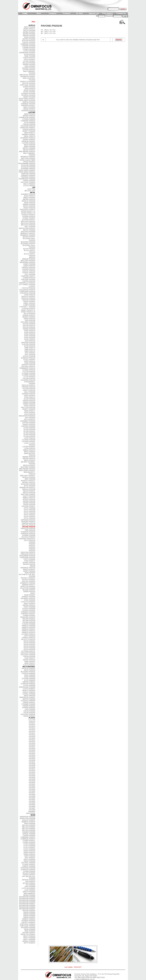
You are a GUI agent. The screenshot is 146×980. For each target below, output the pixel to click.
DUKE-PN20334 (30, 334)
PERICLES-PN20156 (28, 528)
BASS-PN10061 (30, 37)
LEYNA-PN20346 (29, 430)
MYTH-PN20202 (30, 486)
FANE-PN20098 (30, 363)
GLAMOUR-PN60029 (28, 684)
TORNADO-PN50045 (28, 175)
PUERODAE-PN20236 (28, 557)
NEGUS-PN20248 (29, 493)
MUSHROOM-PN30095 (27, 907)
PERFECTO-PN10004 (28, 82)
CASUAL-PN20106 (29, 271)
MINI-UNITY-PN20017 (28, 476)
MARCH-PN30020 (29, 892)
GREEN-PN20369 (29, 404)
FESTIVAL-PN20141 (28, 366)
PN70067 (32, 808)
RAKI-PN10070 (30, 88)
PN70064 (32, 805)
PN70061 (32, 800)
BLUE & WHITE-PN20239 (30, 251)
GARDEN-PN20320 (29, 394)
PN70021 (32, 740)
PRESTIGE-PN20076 (28, 552)
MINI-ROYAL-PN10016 (27, 75)
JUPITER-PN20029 (29, 423)
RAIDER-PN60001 (29, 706)
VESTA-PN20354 (29, 646)
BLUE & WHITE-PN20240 (30, 255)
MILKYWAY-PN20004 (28, 467)
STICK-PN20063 (30, 600)
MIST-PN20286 (30, 479)
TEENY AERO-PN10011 (27, 99)
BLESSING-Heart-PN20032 (29, 239)
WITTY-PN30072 (30, 943)
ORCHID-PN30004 (29, 910)
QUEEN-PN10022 (29, 87)
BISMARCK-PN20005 (28, 235)
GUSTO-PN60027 (29, 689)
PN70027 (32, 747)
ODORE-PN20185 (29, 501)
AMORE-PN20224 (29, 199)
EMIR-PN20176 (30, 351)
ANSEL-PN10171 (29, 29)
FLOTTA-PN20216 (29, 372)
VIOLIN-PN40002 (29, 711)
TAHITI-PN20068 (29, 607)
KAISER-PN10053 (29, 65)
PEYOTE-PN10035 (29, 83)
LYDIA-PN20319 (30, 448)
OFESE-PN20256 (29, 505)
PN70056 (32, 791)
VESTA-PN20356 (29, 650)
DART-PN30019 (30, 856)
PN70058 (32, 795)
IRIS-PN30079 (30, 882)
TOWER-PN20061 (29, 615)
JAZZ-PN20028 (30, 418)
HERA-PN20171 (30, 411)
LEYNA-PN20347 (29, 431)
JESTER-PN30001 (29, 883)
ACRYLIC (32, 25)
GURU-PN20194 (30, 406)
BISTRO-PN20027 (29, 237)
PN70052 (32, 786)
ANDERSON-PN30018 (28, 817)
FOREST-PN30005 (29, 866)
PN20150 (32, 721)
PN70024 (32, 743)
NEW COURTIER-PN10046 (29, 79)
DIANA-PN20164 (29, 319)
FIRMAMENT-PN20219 (27, 368)
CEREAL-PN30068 (29, 834)
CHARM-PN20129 (29, 278)
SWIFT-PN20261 (29, 603)
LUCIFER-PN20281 (29, 441)
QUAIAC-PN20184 (29, 563)
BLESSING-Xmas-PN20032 (29, 246)
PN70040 (32, 767)
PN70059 (32, 796)
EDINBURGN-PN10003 (27, 53)
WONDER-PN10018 (28, 111)
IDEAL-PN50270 (30, 136)
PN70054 (32, 789)
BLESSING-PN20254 (28, 244)
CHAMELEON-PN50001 (27, 117)
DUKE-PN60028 (30, 677)
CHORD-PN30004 (29, 835)
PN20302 (32, 542)
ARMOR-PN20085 (29, 204)
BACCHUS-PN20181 (28, 221)
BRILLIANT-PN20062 (28, 261)
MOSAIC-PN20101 (29, 482)
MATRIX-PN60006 (29, 699)
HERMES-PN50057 (29, 134)
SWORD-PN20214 (29, 605)
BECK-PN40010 (30, 670)
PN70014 (32, 728)
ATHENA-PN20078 (29, 216)
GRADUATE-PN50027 (28, 128)
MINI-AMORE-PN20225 (27, 469)
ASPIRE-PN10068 (29, 34)
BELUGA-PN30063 (29, 830)
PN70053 (32, 788)
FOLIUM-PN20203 (29, 378)
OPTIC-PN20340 (29, 513)
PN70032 (32, 754)
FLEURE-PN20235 (29, 370)
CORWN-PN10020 (29, 47)
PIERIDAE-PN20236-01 (27, 539)
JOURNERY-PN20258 (28, 421)
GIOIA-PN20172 (30, 397)
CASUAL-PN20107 (29, 273)
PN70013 (32, 726)
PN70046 (32, 777)
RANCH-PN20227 (29, 569)
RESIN (33, 815)
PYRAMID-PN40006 (28, 704)
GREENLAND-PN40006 (27, 687)
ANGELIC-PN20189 (28, 201)
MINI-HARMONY (29, 893)
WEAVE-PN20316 (29, 660)
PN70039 (32, 766)
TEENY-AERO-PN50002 (27, 170)
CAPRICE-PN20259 (28, 267)
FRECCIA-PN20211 (28, 385)
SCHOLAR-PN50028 (28, 165)
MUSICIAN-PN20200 (28, 484)
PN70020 (32, 738)
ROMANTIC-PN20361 (28, 583)
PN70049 (32, 781)
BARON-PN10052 (29, 36)
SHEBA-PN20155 (29, 592)
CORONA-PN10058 (28, 46)
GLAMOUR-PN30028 (28, 870)
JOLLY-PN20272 (30, 419)
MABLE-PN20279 (29, 450)
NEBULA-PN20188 (29, 489)
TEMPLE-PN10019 (29, 102)
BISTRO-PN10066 (29, 39)
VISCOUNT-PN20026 (28, 653)
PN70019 (32, 737)
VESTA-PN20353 (29, 644)
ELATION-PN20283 (29, 344)
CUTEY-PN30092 (29, 849)
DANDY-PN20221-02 (28, 312)
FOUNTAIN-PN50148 (28, 126)
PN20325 (32, 551)
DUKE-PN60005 (30, 675)
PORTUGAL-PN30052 (28, 926)
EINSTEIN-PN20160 (28, 343)
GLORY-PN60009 (29, 685)
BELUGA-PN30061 (29, 827)
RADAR (33, 566)
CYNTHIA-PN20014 (28, 308)
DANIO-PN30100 (29, 851)
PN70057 (32, 793)
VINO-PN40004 (30, 709)
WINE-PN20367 (30, 661)
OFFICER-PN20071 (28, 506)
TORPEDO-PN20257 (28, 614)
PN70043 (32, 772)
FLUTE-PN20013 (29, 377)
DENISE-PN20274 (29, 315)
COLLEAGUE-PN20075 (27, 290)
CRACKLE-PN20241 (28, 296)
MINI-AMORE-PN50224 (27, 152)
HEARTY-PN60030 (29, 690)
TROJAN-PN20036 (29, 621)
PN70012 (32, 725)
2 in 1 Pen (32, 719)
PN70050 (32, 783)
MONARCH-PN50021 (28, 157)
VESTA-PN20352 (29, 643)
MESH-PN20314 (30, 460)
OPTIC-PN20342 (29, 517)
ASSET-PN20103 (29, 208)
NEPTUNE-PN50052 (28, 158)
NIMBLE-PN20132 (29, 498)
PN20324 (32, 549)
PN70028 (32, 748)
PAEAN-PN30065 (29, 914)
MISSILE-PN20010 (29, 477)
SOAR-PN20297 (30, 595)
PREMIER (32, 812)
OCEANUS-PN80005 (28, 701)
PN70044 (32, 774)
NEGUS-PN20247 (29, 491)
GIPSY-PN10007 (30, 59)
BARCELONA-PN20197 (27, 228)
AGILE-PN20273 (30, 196)
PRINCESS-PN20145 (28, 554)
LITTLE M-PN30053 (28, 888)
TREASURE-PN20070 (28, 617)
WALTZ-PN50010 (29, 184)
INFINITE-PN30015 (29, 880)
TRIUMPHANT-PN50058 (27, 179)
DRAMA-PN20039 (29, 329)
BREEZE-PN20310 (29, 259)
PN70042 (32, 771)
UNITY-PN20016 (30, 636)
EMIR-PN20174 (30, 348)
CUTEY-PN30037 (29, 847)
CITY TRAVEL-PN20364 (27, 285)
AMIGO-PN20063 (29, 198)
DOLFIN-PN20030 (29, 324)
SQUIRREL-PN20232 (28, 598)
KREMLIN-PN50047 (28, 141)
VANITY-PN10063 (29, 107)
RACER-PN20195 (29, 564)
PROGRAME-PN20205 (27, 556)
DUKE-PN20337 (30, 339)
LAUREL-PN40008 (29, 694)
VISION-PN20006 (29, 656)
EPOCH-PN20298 (29, 356)
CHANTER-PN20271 (28, 276)
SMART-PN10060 (29, 97)
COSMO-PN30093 (29, 842)
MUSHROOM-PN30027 (27, 904)
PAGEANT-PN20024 (28, 522)
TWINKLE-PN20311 (28, 629)
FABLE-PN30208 (29, 861)
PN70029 (32, 750)
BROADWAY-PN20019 (28, 262)
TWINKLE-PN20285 (28, 626)
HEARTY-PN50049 (29, 131)
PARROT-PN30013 (29, 919)
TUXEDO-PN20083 (29, 624)
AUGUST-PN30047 (29, 820)
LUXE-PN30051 (30, 890)
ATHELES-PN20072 (28, 215)
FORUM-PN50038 (29, 124)
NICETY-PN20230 (29, 496)
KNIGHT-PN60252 (29, 692)
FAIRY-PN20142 (30, 361)
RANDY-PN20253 (29, 571)
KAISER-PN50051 (29, 140)
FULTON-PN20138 (29, 389)
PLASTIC (32, 718)
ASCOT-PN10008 (29, 30)
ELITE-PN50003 (30, 123)
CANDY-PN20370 (29, 266)
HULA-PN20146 (30, 414)
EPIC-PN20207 (30, 353)
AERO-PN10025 (30, 27)
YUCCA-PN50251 (29, 186)
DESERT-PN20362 (29, 317)
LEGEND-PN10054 (29, 68)
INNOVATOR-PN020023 (27, 416)
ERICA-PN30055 (29, 859)
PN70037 (32, 762)
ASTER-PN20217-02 (28, 213)
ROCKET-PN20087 (29, 580)
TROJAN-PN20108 (29, 622)
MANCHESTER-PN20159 (30, 454)
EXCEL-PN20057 (29, 360)
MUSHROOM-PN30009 (27, 902)
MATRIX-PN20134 (29, 459)
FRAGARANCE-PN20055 (30, 383)
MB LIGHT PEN (30, 191)
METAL (33, 192)
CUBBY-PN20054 (29, 305)
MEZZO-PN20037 (29, 465)
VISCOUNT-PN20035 (28, 655)
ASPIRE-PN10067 (29, 32)
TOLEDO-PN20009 (29, 609)
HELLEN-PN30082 (29, 873)
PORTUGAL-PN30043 (28, 924)
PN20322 (32, 547)
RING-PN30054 (30, 931)
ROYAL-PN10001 (29, 92)
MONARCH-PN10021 (28, 76)
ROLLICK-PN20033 (29, 581)
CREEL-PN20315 (29, 303)
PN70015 (32, 730)
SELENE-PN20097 (29, 590)
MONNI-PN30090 (29, 895)
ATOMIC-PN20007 (29, 218)
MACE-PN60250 (30, 696)
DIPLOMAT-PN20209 (28, 322)
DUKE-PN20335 (30, 336)
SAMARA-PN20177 (29, 585)
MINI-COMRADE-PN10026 (29, 72)
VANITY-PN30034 (29, 936)
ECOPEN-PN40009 (29, 679)
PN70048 (32, 779)
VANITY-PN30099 (29, 939)
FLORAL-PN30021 (29, 864)
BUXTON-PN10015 (29, 41)
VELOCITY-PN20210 (28, 639)
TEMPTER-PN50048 (28, 174)
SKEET (33, 593)
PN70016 (32, 731)
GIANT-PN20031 (30, 395)
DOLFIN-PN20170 (29, 325)
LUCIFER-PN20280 (29, 440)
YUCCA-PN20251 (29, 665)
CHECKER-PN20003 (28, 279)
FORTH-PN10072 (29, 58)
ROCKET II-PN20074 (28, 578)
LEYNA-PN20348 (29, 433)
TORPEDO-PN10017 (28, 105)
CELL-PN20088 (30, 274)
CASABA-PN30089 (29, 832)
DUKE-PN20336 (30, 337)
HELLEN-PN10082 (29, 63)
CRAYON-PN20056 (29, 300)
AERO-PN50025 (30, 114)
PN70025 (32, 745)
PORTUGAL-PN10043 (28, 85)
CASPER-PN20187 (29, 269)
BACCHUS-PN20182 (28, 223)
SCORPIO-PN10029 (28, 95)
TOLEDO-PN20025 (29, 610)
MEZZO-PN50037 (29, 150)
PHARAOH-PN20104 (28, 532)
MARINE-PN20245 (29, 457)
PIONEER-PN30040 (28, 921)
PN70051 (32, 784)
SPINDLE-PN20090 (29, 597)
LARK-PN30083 (30, 887)
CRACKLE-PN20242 (28, 298)
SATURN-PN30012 (29, 933)
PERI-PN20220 (30, 530)
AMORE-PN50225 (29, 116)
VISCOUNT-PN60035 (28, 714)
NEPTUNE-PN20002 (28, 494)
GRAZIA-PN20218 (29, 401)
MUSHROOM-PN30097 (27, 909)
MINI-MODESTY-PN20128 (29, 473)
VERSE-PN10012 (29, 109)
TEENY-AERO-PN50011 (27, 172)
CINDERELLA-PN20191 (27, 283)
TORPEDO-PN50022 (28, 177)
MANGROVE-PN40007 (27, 697)
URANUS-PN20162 (29, 638)
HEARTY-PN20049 (29, 409)
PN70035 (32, 759)
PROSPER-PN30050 (28, 928)
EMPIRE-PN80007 (29, 682)
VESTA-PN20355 (29, 648)
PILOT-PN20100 (30, 540)
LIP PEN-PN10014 (29, 70)
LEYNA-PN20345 (29, 428)
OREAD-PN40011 (29, 702)
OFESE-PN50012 (29, 162)
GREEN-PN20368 (29, 402)
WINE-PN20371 (30, 663)
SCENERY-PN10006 (28, 94)
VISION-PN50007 (29, 716)
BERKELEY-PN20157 (28, 233)
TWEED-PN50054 (29, 181)
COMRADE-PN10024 (28, 44)
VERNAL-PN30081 (29, 941)
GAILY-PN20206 (30, 392)
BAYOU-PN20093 (29, 230)
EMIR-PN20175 (30, 349)
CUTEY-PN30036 (29, 846)
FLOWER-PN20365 (29, 373)
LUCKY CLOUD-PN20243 (30, 444)
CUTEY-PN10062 (29, 51)
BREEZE (32, 257)
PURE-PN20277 (30, 561)
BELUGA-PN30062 (29, 829)
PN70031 (32, 752)
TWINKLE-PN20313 (28, 632)
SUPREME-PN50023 (28, 169)
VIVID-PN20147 (30, 658)
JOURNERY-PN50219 (28, 138)
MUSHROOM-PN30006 (27, 897)
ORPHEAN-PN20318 (28, 520)
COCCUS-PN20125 (29, 288)
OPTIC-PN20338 (29, 510)
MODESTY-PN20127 (28, 481)
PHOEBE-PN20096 (29, 535)
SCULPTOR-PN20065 (28, 588)
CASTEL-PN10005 (29, 42)
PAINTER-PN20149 (29, 523)
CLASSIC (32, 286)
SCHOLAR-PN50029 (28, 167)
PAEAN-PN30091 (29, 917)
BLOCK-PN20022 (29, 249)
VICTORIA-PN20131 (28, 651)
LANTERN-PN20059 (28, 426)
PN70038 (32, 764)
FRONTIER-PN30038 (28, 868)
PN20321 (32, 546)
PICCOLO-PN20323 (28, 537)
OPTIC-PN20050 (29, 508)
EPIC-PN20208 (30, 354)
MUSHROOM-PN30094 (27, 905)
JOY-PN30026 (30, 885)
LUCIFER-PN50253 (29, 143)
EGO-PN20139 (30, 341)
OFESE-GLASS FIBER (27, 160)
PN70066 (32, 806)
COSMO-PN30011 (29, 841)
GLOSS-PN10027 (29, 61)
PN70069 (32, 810)
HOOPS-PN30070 (29, 875)
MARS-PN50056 (30, 146)
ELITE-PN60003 (30, 680)
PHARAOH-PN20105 (28, 534)
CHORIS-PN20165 (29, 281)
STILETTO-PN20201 (28, 602)
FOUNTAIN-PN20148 (28, 380)
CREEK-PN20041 (29, 302)
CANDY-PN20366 (29, 264)
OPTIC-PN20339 (29, 511)
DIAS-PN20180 (30, 320)
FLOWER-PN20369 (29, 375)
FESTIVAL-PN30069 (28, 863)
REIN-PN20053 (30, 573)
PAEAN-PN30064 (29, 912)
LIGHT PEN (31, 189)
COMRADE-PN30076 (28, 839)
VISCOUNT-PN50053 (28, 182)
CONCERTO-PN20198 (27, 293)
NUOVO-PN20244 (29, 499)
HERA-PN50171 (30, 133)
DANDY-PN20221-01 (28, 310)
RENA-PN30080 (30, 929)
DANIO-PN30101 (29, 853)
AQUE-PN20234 (30, 203)
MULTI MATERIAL (29, 667)
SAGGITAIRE (31, 813)
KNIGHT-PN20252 (29, 424)
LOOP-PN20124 (30, 438)
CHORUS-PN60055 (29, 673)
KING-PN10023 (30, 66)
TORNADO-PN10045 (28, 104)
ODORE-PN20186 (29, 503)
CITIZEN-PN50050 (29, 119)
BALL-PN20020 (30, 227)
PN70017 (32, 733)
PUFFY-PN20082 (29, 559)
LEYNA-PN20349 (29, 435)
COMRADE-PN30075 (28, 837)
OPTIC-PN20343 (29, 518)
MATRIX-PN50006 (29, 148)
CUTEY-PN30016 (29, 844)
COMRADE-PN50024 (28, 121)
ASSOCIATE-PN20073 (28, 210)
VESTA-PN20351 (29, 641)
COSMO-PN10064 (29, 49)
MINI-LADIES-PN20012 (27, 470)
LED (34, 187)
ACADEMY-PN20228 (28, 194)
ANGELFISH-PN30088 (28, 818)
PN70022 (32, 742)
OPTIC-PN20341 (29, 515)
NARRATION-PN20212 (27, 488)
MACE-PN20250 (30, 452)
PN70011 (32, 723)
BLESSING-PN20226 (28, 242)
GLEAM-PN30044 (29, 871)
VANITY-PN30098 (29, 938)
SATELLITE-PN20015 (28, 586)
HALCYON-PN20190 (28, 407)
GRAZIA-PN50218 (29, 129)
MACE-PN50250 (30, 145)
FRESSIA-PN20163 (29, 387)
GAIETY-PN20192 (29, 390)
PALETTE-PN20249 (28, 525)
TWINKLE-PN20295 (28, 627)
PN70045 (32, 776)
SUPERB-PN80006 (29, 708)
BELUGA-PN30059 (29, 825)
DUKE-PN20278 (30, 331)
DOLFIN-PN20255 (29, 327)
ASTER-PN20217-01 (28, 211)
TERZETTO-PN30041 (28, 934)
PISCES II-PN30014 (28, 922)
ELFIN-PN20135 (30, 346)
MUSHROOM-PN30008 (27, 900)
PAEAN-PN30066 (29, 916)
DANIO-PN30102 (29, 854)
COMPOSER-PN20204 (27, 291)
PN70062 (32, 801)
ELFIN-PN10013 (30, 54)
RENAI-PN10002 (29, 90)
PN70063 (32, 803)
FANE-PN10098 (30, 56)
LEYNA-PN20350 (29, 436)
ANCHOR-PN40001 (29, 668)
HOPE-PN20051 (30, 412)
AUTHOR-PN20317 (29, 220)
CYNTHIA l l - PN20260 (27, 307)
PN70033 (32, 755)
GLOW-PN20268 (30, 399)
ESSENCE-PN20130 (28, 358)
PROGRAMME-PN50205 (27, 163)
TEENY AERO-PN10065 (27, 100)
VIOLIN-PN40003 (29, 713)
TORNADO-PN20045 (28, 612)
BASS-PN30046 (30, 824)
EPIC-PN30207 (30, 858)
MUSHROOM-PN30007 (27, 899)
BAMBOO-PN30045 (28, 822)
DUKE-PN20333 (30, 332)
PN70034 (32, 757)
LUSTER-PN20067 (29, 447)
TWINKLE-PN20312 (28, 631)
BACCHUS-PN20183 (28, 225)
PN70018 (32, 735)
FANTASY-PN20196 (28, 365)
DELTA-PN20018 (29, 314)
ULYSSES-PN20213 (28, 634)
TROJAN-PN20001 (29, 619)
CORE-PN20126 (30, 295)
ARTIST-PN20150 (29, 206)
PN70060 (32, 798)
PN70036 (32, 760)
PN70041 (32, 769)
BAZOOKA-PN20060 (28, 232)
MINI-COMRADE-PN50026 (29, 154)
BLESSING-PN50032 (28, 672)
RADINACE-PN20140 (28, 568)
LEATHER (32, 112)
